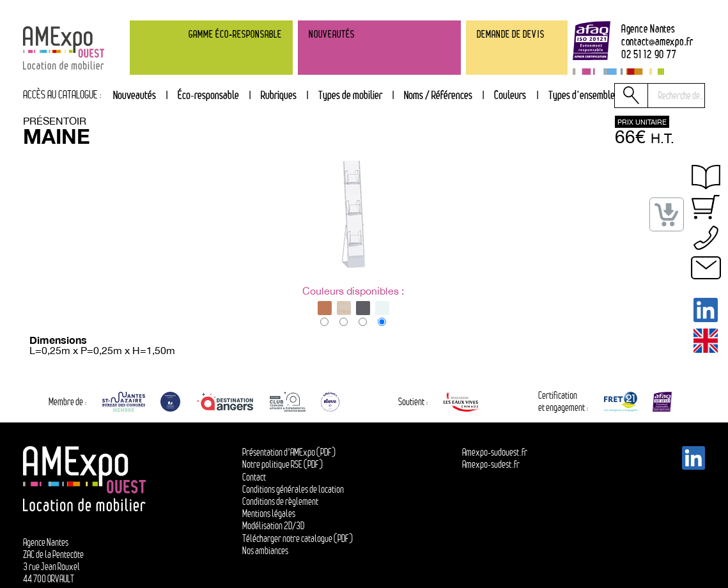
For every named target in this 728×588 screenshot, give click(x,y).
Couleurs (510, 95)
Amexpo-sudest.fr (491, 464)
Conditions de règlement (280, 501)
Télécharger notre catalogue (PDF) (298, 538)
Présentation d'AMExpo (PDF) (289, 452)
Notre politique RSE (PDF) (283, 464)
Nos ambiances (265, 551)
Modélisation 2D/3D (273, 526)
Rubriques (279, 95)
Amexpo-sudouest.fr (495, 452)
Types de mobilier (350, 95)
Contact (254, 477)
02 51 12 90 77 (649, 55)
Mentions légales (269, 514)
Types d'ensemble (582, 95)
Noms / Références (438, 95)
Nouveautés (135, 95)
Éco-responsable (208, 95)
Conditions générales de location (293, 489)
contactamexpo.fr (657, 42)
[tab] (279, 96)
